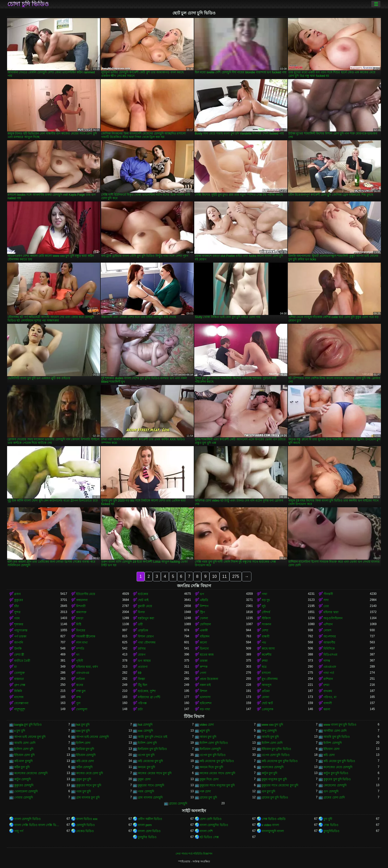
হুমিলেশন (206, 703)
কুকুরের (19, 600)
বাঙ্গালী (328, 703)
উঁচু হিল (142, 685)
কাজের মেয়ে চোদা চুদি (90, 773)
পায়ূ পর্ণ (19, 831)
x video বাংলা (270, 825)
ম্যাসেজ (19, 697)
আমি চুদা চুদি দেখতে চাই (152, 737)
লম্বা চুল (81, 691)
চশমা (265, 661)
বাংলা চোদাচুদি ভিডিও (27, 819)
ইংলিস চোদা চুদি (24, 749)
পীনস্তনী (328, 594)
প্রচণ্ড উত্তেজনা (209, 679)
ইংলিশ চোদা (83, 743)
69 (139, 673)
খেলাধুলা (82, 709)
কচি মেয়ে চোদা (85, 761)
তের (326, 606)
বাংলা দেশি (206, 831)
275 (236, 576)
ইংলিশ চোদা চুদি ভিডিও (214, 743)
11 (225, 576)
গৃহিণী (80, 661)
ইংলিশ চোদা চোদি (272, 743)
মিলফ (141, 612)
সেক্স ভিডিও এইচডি (274, 819)
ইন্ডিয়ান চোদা (331, 749)
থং (78, 655)
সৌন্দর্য (266, 612)
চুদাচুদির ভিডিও (147, 837)
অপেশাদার (330, 636)
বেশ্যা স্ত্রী (19, 655)
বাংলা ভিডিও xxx (87, 819)
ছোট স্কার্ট (267, 703)
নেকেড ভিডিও (85, 831)
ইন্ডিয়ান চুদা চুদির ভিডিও (276, 749)
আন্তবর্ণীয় (329, 643)
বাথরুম (328, 691)
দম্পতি (80, 649)
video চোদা (207, 725)
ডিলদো (204, 649)
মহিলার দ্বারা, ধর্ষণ (87, 667)
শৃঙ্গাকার (19, 624)
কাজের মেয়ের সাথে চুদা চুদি (155, 773)
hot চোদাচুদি (145, 725)
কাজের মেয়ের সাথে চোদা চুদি (218, 773)
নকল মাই (205, 685)
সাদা (326, 600)
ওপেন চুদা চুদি (146, 755)
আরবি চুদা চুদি (270, 737)
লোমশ (327, 630)
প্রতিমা (266, 691)
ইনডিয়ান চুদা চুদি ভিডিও (152, 749)
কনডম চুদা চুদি (146, 767)
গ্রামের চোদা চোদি (334, 797)
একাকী (204, 630)
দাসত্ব (327, 661)
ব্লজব (17, 594)
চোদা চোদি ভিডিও (211, 819)
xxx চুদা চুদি (83, 731)
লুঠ (264, 606)
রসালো (266, 673)
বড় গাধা (205, 709)
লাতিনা (80, 679)
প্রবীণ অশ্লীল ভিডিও (150, 819)
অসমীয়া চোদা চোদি (335, 731)
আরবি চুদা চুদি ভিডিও (337, 737)
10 (214, 576)
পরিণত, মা (330, 697)
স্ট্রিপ (202, 612)
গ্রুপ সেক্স (20, 685)
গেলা (203, 673)
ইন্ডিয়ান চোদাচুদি (86, 755)
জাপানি (19, 643)
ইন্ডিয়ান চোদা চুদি (24, 755)
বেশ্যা (265, 630)
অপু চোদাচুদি (269, 731)
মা (15, 667)
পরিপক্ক (142, 703)
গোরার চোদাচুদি (24, 797)
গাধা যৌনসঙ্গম (147, 643)
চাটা (140, 709)
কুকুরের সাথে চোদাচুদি (151, 785)
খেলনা (204, 618)
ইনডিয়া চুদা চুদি (85, 749)
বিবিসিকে (329, 649)
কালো (203, 643)
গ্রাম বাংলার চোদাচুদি (150, 797)
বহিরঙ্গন (205, 636)
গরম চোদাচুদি (146, 791)
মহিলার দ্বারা (331, 612)
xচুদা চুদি (205, 731)
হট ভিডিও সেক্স (209, 837)
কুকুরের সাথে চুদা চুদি (89, 785)
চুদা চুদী (328, 819)
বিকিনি (18, 691)
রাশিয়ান (328, 679)
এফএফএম (83, 673)
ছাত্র (264, 667)
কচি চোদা (329, 755)
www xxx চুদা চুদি (272, 725)
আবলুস (267, 685)
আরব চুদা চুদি (208, 737)
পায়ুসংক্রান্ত (21, 630)
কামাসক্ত (81, 612)
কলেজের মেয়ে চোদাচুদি (338, 767)
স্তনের (80, 685)
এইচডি (204, 600)
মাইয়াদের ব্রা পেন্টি (149, 697)
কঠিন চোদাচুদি (84, 767)
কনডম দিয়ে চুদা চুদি (211, 767)
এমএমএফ (330, 667)
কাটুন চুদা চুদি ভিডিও (336, 773)
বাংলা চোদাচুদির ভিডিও (214, 825)
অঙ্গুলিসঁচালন (333, 618)
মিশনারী (81, 606)
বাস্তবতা (19, 679)
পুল (78, 703)
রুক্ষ (79, 697)
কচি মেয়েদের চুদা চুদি (150, 761)
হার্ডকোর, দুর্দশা (147, 691)
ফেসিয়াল (205, 624)
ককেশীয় (267, 655)
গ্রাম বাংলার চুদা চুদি (88, 797)
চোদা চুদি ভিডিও (28, 4)
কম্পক (204, 667)
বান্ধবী (266, 636)
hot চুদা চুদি (83, 725)
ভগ (202, 594)
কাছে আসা (268, 649)
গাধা (264, 594)
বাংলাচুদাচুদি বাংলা (273, 831)
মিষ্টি (79, 624)
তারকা (204, 661)
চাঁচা (16, 606)
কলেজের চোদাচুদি (273, 767)
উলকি (18, 649)
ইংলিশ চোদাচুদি (332, 743)
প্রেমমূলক (267, 709)
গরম (17, 618)
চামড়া (80, 618)
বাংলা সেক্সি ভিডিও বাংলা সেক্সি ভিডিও (37, 825)
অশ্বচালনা (82, 600)
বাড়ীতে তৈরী (22, 661)
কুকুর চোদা (144, 779)
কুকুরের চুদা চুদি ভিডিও (337, 779)
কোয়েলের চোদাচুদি (335, 785)
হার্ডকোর (143, 594)
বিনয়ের (81, 630)
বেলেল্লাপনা (21, 703)
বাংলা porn (145, 825)
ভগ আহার (144, 661)
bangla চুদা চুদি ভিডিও (28, 725)
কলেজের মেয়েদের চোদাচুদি (31, 773)
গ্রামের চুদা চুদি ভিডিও (275, 797)
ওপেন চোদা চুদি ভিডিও (276, 755)
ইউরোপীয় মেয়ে (86, 594)
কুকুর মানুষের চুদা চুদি (274, 779)
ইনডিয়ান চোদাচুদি (210, 749)
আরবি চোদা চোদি (25, 743)
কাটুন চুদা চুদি (270, 773)
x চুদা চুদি (20, 731)
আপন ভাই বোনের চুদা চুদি (30, 737)
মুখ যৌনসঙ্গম (270, 679)
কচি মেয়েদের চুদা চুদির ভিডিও (280, 761)
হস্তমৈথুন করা (146, 618)
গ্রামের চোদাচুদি (178, 804)
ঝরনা (327, 709)
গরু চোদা (205, 791)
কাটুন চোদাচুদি (23, 779)
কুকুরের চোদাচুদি (24, 785)
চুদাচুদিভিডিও (331, 831)
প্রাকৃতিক (143, 630)
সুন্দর (17, 612)
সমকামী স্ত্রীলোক (86, 636)
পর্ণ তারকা (20, 636)
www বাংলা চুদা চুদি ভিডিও (340, 725)
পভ (264, 643)
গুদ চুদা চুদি (269, 791)
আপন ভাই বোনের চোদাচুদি (92, 737)
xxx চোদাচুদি (145, 731)
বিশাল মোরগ (146, 636)
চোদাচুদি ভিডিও (85, 825)
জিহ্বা (141, 679)
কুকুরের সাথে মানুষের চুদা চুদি (217, 785)
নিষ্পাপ (204, 606)
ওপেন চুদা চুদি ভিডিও (213, 755)
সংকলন (266, 624)
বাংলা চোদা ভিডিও (149, 831)
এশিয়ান (328, 624)
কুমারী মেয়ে (145, 606)
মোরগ (142, 655)
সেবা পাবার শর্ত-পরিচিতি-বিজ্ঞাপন (194, 854)
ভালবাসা (205, 697)
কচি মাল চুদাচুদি (23, 761)
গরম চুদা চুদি (84, 791)
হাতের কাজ (207, 655)
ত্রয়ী (140, 624)
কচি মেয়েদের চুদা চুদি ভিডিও (217, 761)
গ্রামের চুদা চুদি (208, 797)
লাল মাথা (82, 643)
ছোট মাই (143, 600)
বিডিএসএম (330, 655)
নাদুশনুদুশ (20, 709)
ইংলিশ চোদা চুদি (147, 743)
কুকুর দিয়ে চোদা (209, 779)
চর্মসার (142, 649)
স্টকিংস (266, 618)
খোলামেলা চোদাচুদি (26, 791)
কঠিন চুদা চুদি (22, 767)
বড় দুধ (266, 600)
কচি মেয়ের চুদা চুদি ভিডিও (339, 761)
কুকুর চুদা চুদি (84, 779)
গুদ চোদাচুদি (331, 791)
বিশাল (203, 691)
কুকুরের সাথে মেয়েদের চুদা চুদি (280, 785)
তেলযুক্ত (19, 673)
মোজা (265, 697)
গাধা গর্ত (329, 673)
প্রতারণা (143, 667)
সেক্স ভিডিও (331, 825)
